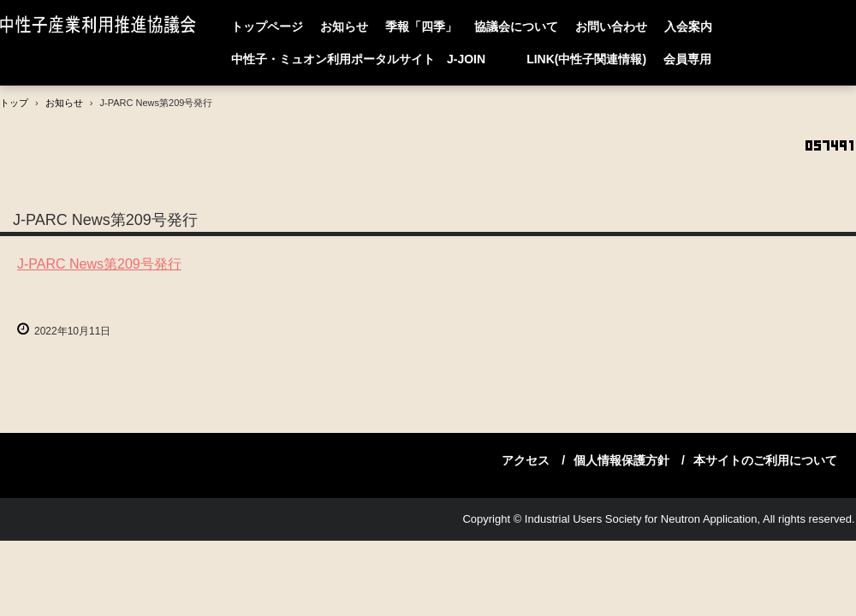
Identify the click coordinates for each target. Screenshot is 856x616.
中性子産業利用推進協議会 (102, 26)
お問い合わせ (611, 27)
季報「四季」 (421, 27)
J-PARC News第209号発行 (99, 264)
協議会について (516, 27)
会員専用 (687, 59)
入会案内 (688, 27)
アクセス (526, 460)
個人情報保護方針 (621, 460)
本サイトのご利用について (765, 460)
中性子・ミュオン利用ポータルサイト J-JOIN (370, 59)
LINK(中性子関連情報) (586, 59)
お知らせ (344, 27)
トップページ (267, 27)
